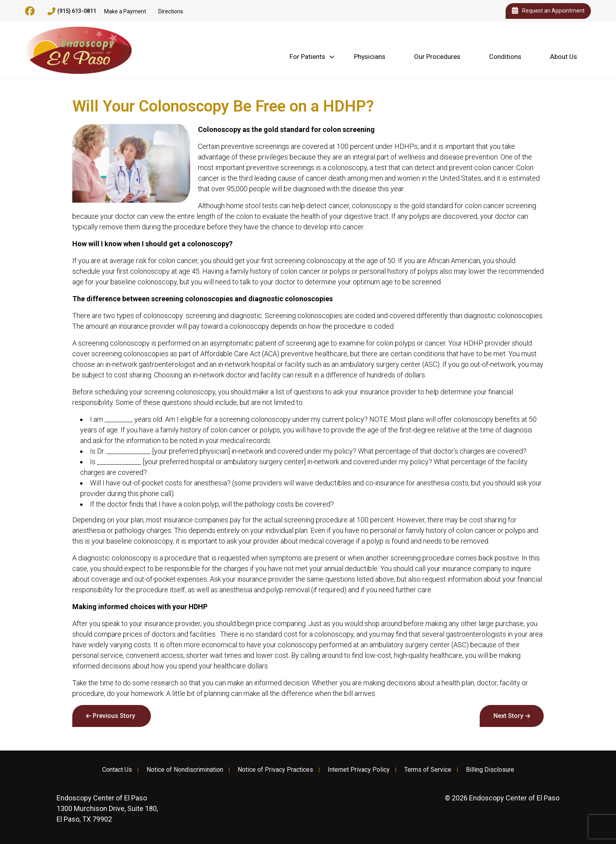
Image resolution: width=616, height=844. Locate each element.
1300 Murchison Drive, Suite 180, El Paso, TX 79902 (107, 808)
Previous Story (114, 716)
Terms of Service (428, 770)
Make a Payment (125, 11)
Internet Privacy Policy (359, 770)
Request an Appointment (548, 11)
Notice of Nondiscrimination (185, 770)
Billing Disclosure (490, 770)
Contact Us (117, 770)
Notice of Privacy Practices (275, 770)
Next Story (508, 716)
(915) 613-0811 (72, 11)
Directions (171, 11)
